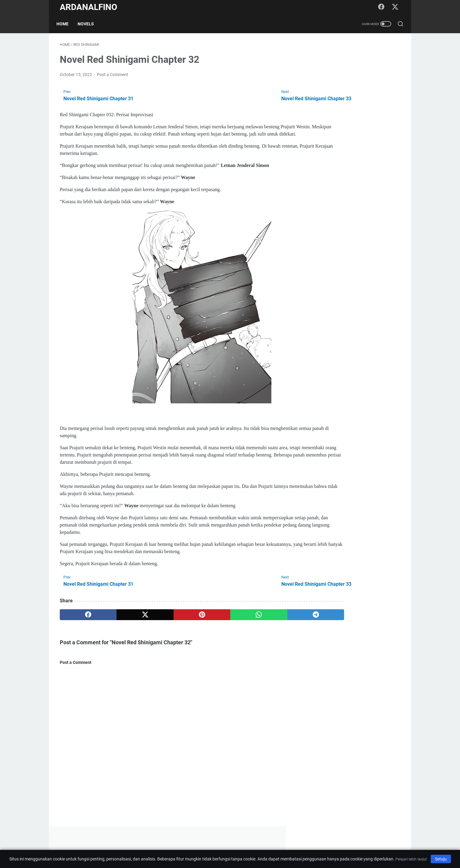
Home (66, 24)
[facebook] (83, 624)
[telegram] (265, 624)
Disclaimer (216, 846)
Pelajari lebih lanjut (411, 859)
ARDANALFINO (88, 7)
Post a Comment (113, 77)
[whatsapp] (220, 624)
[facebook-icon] (382, 7)
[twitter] (128, 624)
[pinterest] (174, 624)
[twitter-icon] (396, 7)
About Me (192, 846)
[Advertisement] (355, 135)
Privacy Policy (245, 846)
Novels (89, 24)
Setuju (441, 859)
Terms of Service (279, 846)
